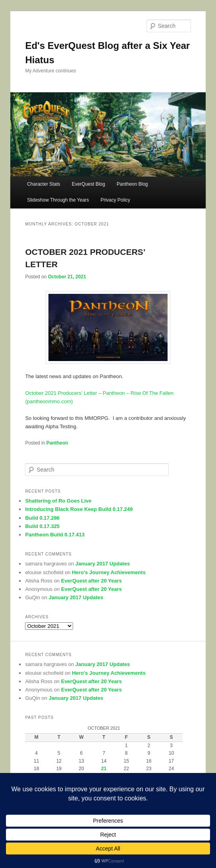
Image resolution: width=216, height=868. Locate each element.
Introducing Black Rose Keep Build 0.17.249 (79, 509)
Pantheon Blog (132, 184)
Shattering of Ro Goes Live (58, 501)
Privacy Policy (115, 200)
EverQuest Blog (89, 184)
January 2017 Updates (103, 564)
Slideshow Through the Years (58, 200)
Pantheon (57, 443)
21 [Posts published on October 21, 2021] (104, 769)
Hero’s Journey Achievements (109, 572)
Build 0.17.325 (42, 526)
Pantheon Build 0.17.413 (55, 535)
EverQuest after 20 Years (92, 581)
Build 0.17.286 (42, 518)
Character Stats (43, 184)
